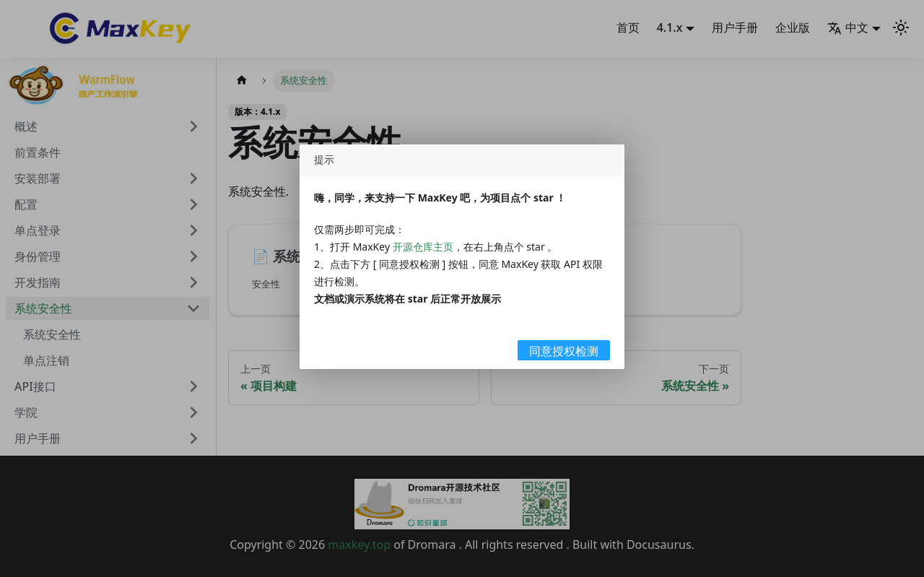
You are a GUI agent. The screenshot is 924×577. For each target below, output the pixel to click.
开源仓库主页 (423, 247)
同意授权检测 (564, 351)
